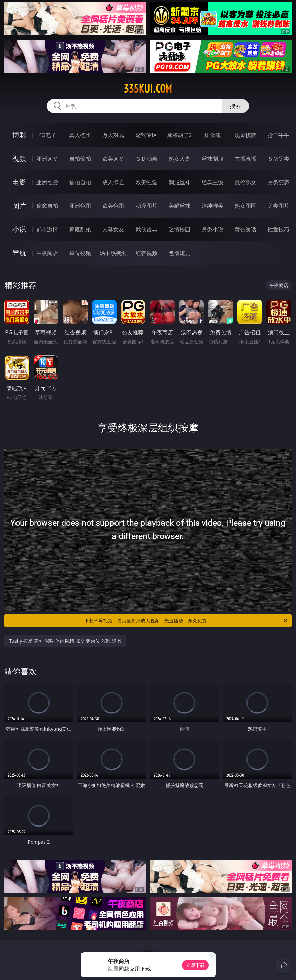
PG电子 (47, 135)
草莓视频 (80, 253)
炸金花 (212, 135)
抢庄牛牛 (278, 135)
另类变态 (278, 182)
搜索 (235, 106)
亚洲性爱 (47, 182)
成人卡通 (113, 182)
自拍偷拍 (80, 159)
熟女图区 (245, 206)
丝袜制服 (212, 159)
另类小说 (212, 229)
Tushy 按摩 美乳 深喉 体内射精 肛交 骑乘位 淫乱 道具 (65, 641)
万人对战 (113, 135)
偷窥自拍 (47, 206)
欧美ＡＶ (113, 159)
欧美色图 (113, 206)
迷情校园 (179, 229)
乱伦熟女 (245, 182)
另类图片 (278, 206)
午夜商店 (47, 253)
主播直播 (245, 159)
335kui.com (148, 89)
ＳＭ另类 (278, 159)
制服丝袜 (179, 182)
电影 (19, 182)
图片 (19, 206)
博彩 (19, 135)
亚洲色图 (80, 206)
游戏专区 (146, 135)
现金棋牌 (245, 135)
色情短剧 (179, 253)
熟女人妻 (179, 159)
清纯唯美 (212, 206)
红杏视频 (146, 253)
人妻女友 (113, 229)
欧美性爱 (146, 182)
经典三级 (212, 182)
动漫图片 (146, 206)
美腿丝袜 (179, 206)
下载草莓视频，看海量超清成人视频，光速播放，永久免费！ (186, 621)
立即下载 (195, 965)
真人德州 (80, 135)
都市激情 (47, 229)
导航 (19, 253)
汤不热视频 (113, 253)
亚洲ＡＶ (47, 159)
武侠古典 (146, 229)
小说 (19, 229)
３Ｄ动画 (146, 159)
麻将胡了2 (179, 135)
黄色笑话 (245, 229)
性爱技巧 (278, 229)
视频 (19, 158)
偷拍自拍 (80, 182)
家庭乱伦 (80, 229)
